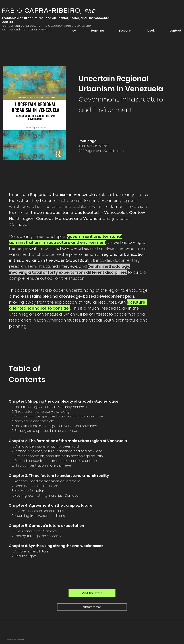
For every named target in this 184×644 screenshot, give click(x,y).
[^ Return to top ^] (92, 607)
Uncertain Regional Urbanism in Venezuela (121, 94)
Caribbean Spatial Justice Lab (70, 26)
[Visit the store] (92, 593)
